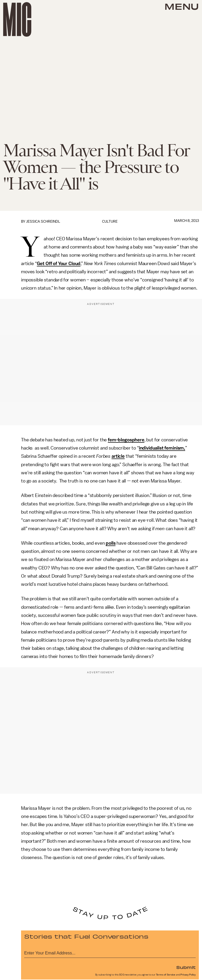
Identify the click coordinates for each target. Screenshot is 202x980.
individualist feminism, (162, 448)
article (118, 456)
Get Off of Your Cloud (59, 264)
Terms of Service (166, 975)
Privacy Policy (188, 975)
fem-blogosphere (126, 440)
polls (111, 543)
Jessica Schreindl (43, 221)
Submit (186, 967)
